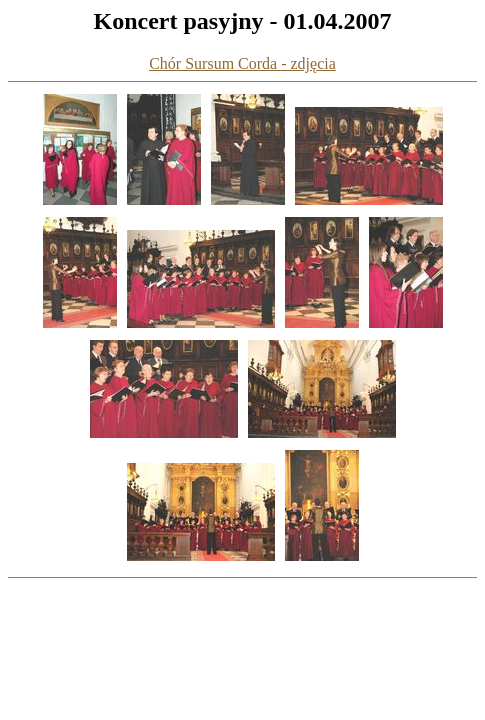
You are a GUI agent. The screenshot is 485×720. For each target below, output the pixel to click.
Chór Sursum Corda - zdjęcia (242, 63)
